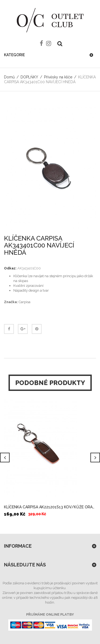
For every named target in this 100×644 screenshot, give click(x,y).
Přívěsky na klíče (58, 77)
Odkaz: (10, 268)
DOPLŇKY (29, 77)
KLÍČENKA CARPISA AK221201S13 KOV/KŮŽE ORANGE (50, 507)
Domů (9, 77)
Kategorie (14, 55)
